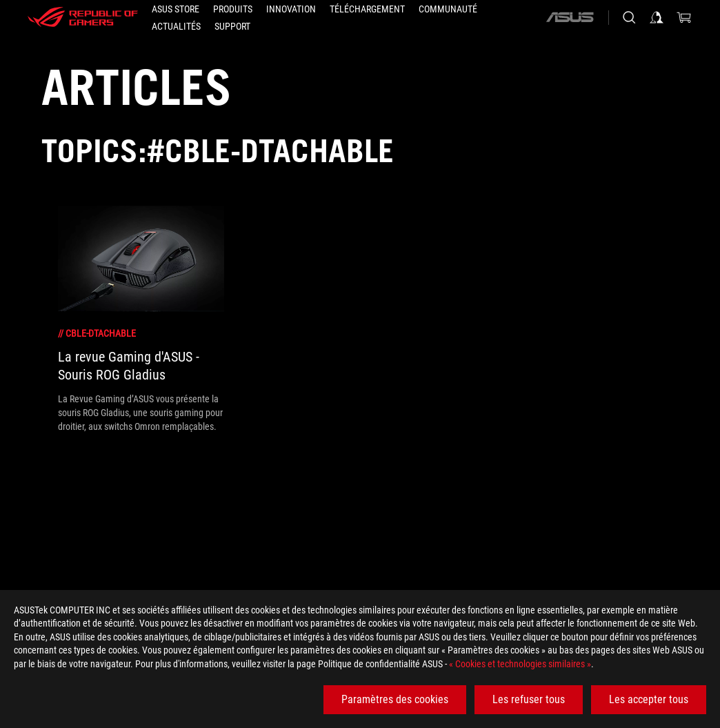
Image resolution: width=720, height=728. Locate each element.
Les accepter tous (649, 699)
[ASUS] (570, 17)
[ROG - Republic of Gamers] (83, 17)
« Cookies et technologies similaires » (520, 664)
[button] (233, 9)
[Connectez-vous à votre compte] (657, 17)
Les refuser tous (529, 699)
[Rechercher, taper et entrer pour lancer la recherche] (629, 17)
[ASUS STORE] (176, 9)
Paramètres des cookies (395, 699)
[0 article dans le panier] (684, 17)
